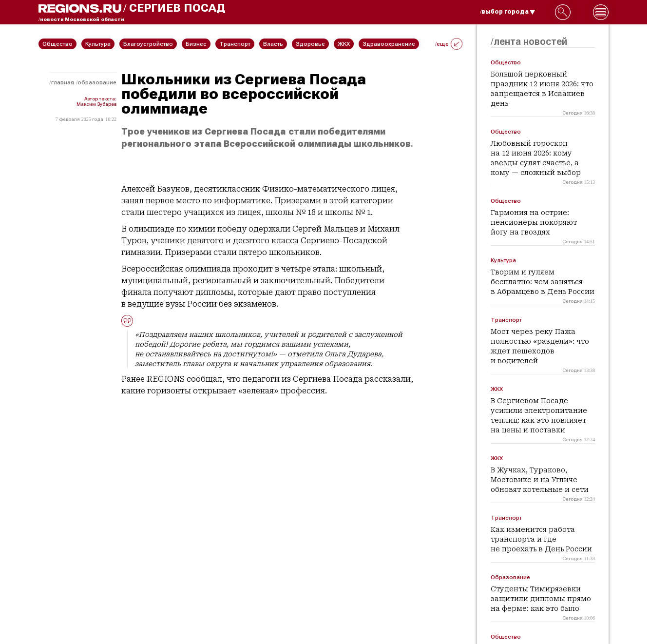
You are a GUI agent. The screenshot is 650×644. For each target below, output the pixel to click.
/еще (449, 44)
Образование (97, 82)
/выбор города (508, 12)
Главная (63, 82)
